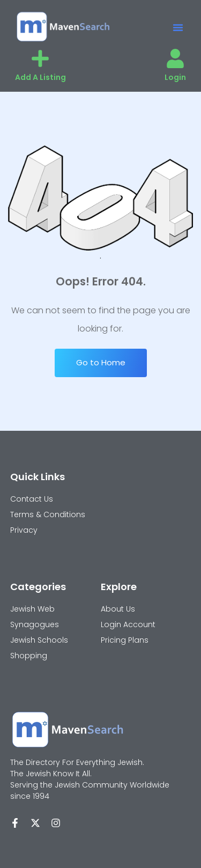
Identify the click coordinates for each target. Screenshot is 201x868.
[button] (178, 27)
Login (175, 77)
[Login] (175, 58)
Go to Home (101, 362)
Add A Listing (40, 77)
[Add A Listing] (40, 58)
